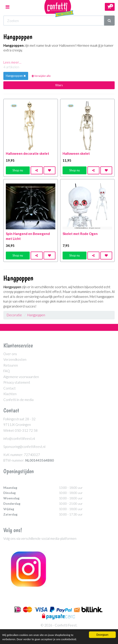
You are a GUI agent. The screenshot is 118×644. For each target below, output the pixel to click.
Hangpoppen (36, 315)
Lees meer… (12, 62)
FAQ (7, 371)
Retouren (11, 365)
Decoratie (14, 315)
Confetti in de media (18, 400)
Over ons (10, 354)
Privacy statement (17, 382)
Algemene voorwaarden (21, 377)
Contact (9, 388)
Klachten (10, 394)
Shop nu (18, 170)
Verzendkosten (15, 359)
